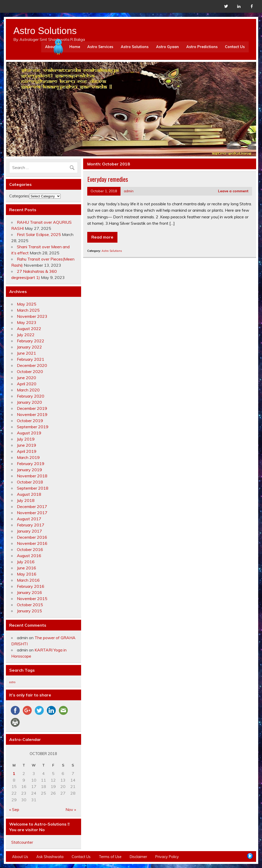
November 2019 (32, 414)
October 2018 (30, 482)
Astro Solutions (135, 47)
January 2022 (29, 347)
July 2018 (26, 500)
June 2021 (26, 353)
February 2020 (31, 396)
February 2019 (31, 464)
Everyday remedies (108, 179)
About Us (20, 857)
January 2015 (29, 611)
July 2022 (26, 335)
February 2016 (31, 586)
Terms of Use (110, 857)
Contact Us (235, 47)
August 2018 (29, 494)
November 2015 (32, 599)
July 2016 (26, 562)
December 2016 (32, 537)
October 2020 (30, 371)
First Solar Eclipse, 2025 (39, 234)
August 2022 (29, 329)
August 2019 (29, 433)
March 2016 (28, 580)
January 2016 (29, 592)
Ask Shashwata (50, 857)
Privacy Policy (167, 857)
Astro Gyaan (167, 47)
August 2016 (29, 556)
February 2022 (31, 341)
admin (129, 191)
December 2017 (32, 506)
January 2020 (29, 402)
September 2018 (33, 488)
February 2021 (31, 359)
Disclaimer (138, 857)
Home (75, 47)
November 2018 (32, 476)
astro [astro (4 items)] (12, 682)
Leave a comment (233, 191)
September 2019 (33, 427)
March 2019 (28, 457)
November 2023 (32, 316)
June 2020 (26, 378)
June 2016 (26, 568)
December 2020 (32, 365)
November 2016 (32, 543)
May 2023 (27, 322)
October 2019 (30, 421)
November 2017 (32, 513)
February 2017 (31, 525)
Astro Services (100, 47)
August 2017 (29, 519)
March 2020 (28, 390)
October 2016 (30, 549)
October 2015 (30, 605)
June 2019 (26, 445)
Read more (102, 237)
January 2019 (29, 470)
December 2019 (32, 408)
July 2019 (26, 439)
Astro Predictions (202, 47)
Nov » (71, 809)
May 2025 (27, 304)
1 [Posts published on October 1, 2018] (14, 773)
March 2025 (28, 310)
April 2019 (27, 451)
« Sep (14, 809)
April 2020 (27, 384)
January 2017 (29, 531)
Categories (19, 196)
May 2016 (27, 574)
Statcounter (22, 842)
